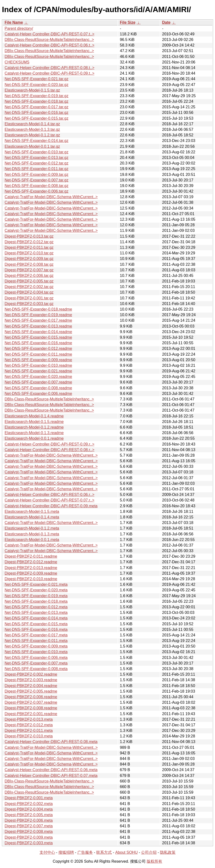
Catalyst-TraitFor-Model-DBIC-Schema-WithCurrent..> (51, 197)
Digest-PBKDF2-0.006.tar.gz (29, 276)
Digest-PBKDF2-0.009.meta (29, 837)
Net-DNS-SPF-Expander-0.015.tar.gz (36, 118)
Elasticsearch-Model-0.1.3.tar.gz (32, 129)
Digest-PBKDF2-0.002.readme (31, 674)
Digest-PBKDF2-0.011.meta (29, 731)
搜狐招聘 (66, 852)
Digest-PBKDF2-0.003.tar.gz (29, 304)
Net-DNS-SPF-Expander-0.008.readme (38, 388)
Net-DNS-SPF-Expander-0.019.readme (38, 315)
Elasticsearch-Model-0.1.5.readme (34, 422)
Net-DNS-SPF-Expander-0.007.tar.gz (36, 180)
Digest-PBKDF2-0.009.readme (31, 573)
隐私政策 (168, 852)
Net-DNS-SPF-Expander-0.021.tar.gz (36, 79)
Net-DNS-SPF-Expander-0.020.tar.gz (36, 85)
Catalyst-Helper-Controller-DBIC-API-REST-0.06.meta (51, 770)
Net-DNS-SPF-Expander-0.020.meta (36, 590)
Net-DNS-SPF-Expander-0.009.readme (38, 360)
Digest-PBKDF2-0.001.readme (31, 714)
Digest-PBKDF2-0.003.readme (31, 680)
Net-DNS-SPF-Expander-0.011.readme (38, 354)
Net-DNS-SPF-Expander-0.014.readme (38, 332)
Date (166, 22)
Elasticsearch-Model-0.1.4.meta (32, 517)
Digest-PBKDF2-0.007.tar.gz (29, 270)
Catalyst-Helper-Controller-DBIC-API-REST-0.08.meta (51, 742)
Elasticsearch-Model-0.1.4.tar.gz (32, 124)
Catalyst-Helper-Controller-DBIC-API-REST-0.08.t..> (49, 68)
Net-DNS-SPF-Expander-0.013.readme (38, 326)
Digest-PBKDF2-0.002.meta (29, 804)
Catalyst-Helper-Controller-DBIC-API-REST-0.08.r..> (49, 450)
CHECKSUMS (17, 62)
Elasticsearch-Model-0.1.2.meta (32, 528)
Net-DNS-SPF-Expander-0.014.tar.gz (36, 141)
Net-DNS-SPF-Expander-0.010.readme (38, 365)
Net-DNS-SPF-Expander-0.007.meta (36, 663)
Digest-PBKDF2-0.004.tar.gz (29, 292)
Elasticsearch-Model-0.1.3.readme (34, 433)
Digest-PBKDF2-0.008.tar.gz (29, 264)
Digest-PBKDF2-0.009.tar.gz (29, 259)
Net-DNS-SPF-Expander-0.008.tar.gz (36, 186)
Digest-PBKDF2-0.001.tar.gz (29, 298)
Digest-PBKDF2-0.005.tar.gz (29, 281)
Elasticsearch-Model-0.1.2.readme (34, 427)
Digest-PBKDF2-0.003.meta (29, 843)
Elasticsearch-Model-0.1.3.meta (32, 534)
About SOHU (126, 852)
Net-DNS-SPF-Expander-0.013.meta (36, 613)
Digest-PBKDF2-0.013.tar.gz (29, 236)
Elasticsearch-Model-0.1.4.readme (34, 416)
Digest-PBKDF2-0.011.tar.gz (29, 247)
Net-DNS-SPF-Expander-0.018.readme (38, 309)
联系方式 (104, 852)
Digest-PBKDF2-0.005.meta (29, 815)
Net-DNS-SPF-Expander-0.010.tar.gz (36, 152)
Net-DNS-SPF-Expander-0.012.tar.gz (36, 163)
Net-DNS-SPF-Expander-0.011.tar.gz (36, 169)
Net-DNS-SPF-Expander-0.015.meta (36, 624)
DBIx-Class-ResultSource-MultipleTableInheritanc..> (49, 40)
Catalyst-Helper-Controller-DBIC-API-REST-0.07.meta (51, 776)
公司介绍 (149, 852)
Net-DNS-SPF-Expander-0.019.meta (36, 596)
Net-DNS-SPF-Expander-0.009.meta (36, 646)
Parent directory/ (19, 28)
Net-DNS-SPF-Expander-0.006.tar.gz (36, 191)
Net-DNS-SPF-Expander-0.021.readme (38, 371)
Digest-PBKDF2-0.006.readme (31, 697)
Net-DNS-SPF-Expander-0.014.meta (36, 618)
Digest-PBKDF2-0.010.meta (29, 736)
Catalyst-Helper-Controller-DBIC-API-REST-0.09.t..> (49, 73)
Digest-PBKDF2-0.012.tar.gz (29, 242)
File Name (14, 22)
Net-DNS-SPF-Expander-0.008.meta (36, 669)
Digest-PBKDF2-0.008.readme (31, 708)
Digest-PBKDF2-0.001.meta (29, 798)
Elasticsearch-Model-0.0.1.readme (34, 438)
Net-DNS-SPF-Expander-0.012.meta (36, 607)
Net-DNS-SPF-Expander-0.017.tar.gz (36, 107)
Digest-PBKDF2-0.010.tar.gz (29, 253)
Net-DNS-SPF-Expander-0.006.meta (36, 658)
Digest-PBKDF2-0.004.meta (29, 809)
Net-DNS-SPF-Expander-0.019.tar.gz (36, 96)
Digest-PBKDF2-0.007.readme (31, 702)
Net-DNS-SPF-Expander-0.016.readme (38, 343)
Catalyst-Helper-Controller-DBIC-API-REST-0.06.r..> (49, 495)
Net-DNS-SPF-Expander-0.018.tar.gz (36, 101)
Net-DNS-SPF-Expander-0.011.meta (36, 641)
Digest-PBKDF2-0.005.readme (31, 691)
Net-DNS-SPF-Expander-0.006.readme (38, 394)
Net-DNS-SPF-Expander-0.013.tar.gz (36, 158)
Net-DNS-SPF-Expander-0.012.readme (38, 348)
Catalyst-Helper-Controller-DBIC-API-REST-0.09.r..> (49, 444)
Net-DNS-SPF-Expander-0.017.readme (38, 320)
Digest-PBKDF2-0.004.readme (31, 686)
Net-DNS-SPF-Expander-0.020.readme (38, 377)
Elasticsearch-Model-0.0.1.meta (32, 540)
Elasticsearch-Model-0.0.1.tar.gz (32, 146)
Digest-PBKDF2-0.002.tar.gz (29, 287)
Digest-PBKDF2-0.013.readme (31, 568)
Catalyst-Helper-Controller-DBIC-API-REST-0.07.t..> (49, 34)
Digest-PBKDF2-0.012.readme (31, 562)
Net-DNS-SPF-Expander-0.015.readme (38, 337)
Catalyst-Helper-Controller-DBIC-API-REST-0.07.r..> (49, 500)
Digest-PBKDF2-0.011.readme (31, 556)
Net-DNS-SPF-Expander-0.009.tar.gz (36, 175)
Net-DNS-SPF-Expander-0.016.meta (36, 629)
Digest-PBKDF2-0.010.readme (31, 579)
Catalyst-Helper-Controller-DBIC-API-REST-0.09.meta (51, 506)
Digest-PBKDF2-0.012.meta (29, 725)
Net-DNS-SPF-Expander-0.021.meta (36, 584)
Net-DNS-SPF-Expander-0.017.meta (36, 635)
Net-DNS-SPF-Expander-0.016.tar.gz (36, 113)
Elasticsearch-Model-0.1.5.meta (32, 512)
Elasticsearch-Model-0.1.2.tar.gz (32, 135)
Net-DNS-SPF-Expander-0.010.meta (36, 652)
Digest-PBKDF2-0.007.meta (29, 826)
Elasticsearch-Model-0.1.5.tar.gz (32, 90)
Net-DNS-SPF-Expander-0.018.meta (36, 601)
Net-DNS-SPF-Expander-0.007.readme (38, 382)
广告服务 (85, 852)
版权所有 (154, 861)
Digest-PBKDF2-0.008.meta (29, 832)
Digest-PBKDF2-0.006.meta (29, 820)
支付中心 (47, 852)
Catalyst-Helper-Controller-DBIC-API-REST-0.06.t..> (49, 45)
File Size (128, 22)
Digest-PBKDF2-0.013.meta (29, 719)
